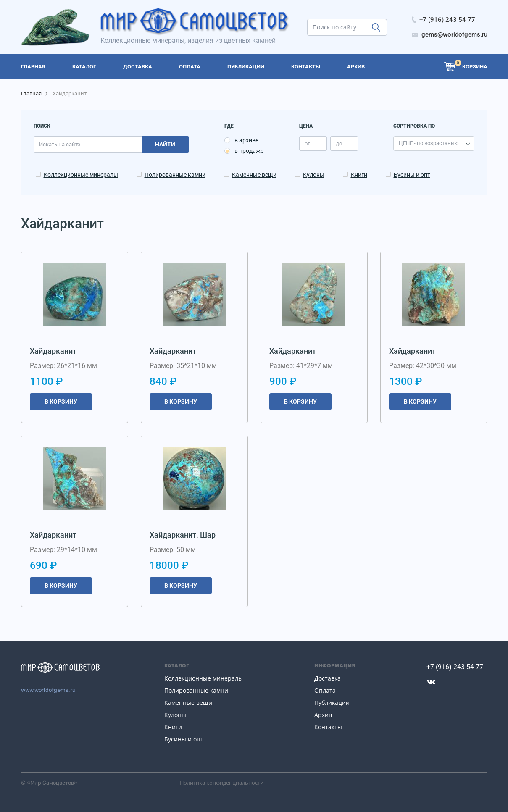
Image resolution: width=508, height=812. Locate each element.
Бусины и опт (412, 175)
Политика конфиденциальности (222, 783)
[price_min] (313, 143)
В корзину (61, 402)
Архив (323, 715)
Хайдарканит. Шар (183, 535)
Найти (165, 144)
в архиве (246, 140)
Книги (359, 175)
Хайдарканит (53, 351)
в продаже (249, 151)
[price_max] (344, 143)
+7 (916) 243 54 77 (455, 667)
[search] (347, 27)
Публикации (332, 703)
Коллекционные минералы (81, 175)
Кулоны (314, 175)
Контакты (328, 727)
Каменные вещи (254, 175)
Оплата (325, 690)
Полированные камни (175, 175)
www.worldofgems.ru (49, 690)
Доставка (328, 678)
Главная (31, 93)
